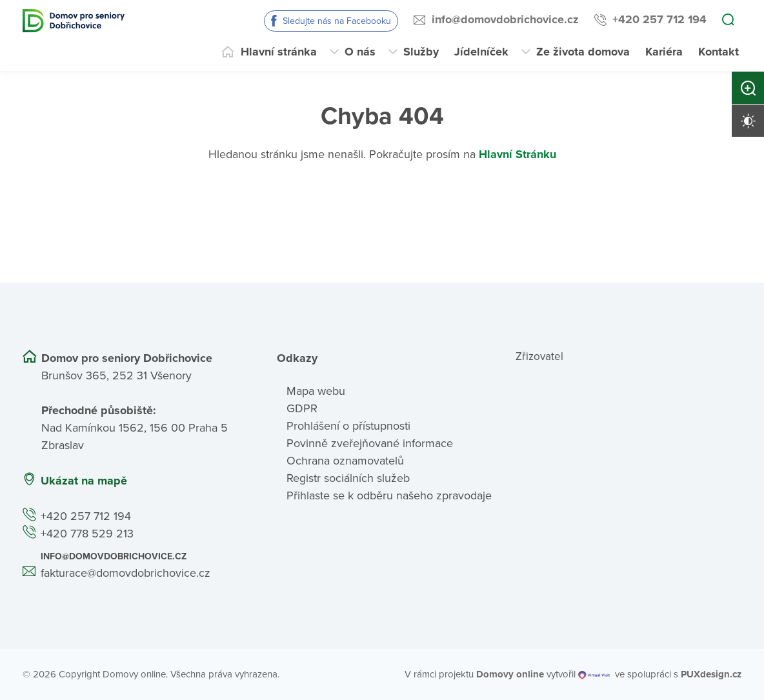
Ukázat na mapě (84, 481)
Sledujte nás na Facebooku (337, 21)
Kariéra (664, 52)
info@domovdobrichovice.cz (505, 19)
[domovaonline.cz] (510, 675)
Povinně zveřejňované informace (370, 443)
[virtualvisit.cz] (594, 675)
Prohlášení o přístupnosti (348, 426)
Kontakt (719, 52)
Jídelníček (481, 52)
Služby (421, 52)
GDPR (302, 408)
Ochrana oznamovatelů (345, 461)
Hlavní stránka (279, 52)
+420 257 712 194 (659, 19)
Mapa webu (316, 391)
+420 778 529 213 (87, 534)
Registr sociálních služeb (348, 478)
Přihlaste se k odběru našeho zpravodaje (389, 495)
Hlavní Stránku (518, 154)
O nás (360, 52)
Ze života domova (583, 52)
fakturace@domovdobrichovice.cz (126, 573)
